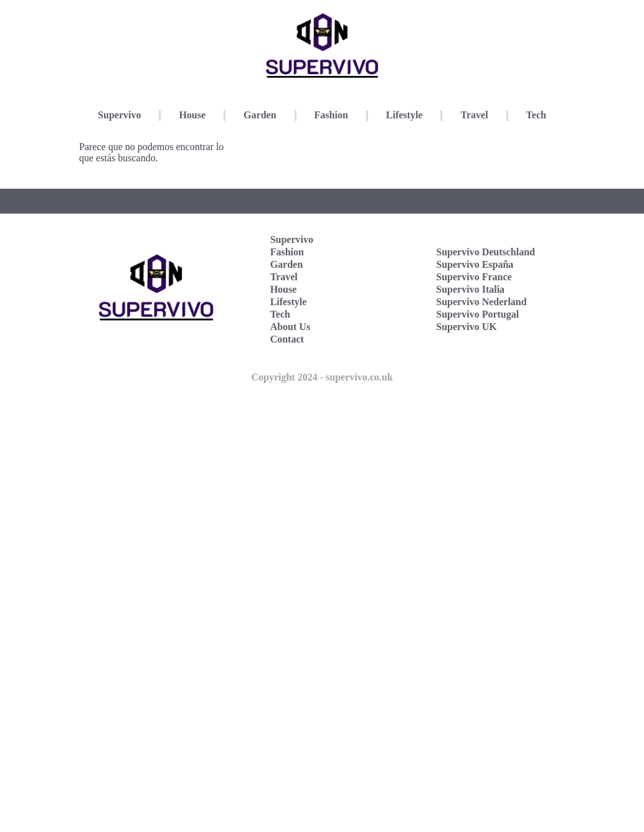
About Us (290, 327)
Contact (287, 339)
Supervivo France (474, 277)
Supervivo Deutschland (485, 252)
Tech (536, 115)
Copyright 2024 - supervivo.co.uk (322, 377)
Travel (474, 115)
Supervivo (119, 115)
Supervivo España (475, 264)
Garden (260, 115)
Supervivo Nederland (481, 302)
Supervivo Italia (470, 289)
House (192, 115)
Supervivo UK (466, 327)
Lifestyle (405, 115)
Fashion (331, 115)
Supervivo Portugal (477, 314)
